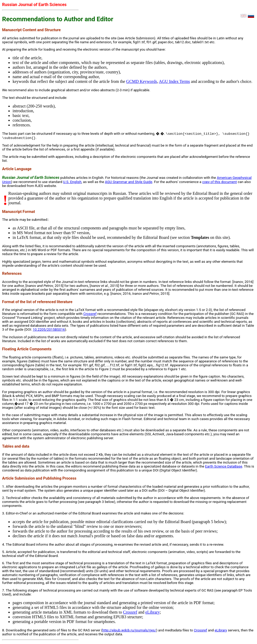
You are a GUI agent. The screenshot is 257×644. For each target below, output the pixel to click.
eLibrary (153, 613)
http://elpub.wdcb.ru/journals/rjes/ (129, 631)
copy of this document (220, 183)
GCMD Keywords (142, 81)
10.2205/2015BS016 (49, 331)
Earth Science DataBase (224, 467)
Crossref (90, 315)
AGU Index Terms (175, 81)
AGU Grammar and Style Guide (129, 183)
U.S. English (72, 183)
